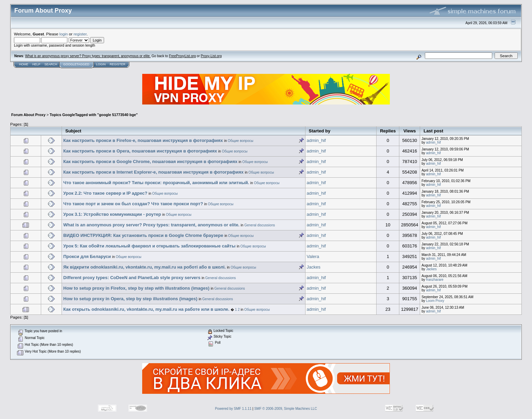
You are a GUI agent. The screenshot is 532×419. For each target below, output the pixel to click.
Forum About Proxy (28, 115)
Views (410, 131)
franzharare (435, 280)
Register (117, 64)
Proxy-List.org (211, 56)
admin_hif (316, 140)
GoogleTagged (76, 64)
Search (51, 64)
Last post (433, 131)
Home (24, 64)
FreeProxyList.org (182, 56)
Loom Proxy (435, 301)
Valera (313, 256)
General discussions (260, 225)
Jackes (314, 267)
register (80, 34)
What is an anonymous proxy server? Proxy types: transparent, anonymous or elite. (88, 56)
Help (36, 64)
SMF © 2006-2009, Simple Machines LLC (286, 409)
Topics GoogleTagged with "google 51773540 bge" (94, 115)
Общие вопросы (241, 141)
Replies (388, 131)
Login (101, 64)
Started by (320, 131)
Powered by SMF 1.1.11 (233, 409)
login (64, 34)
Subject (73, 131)
